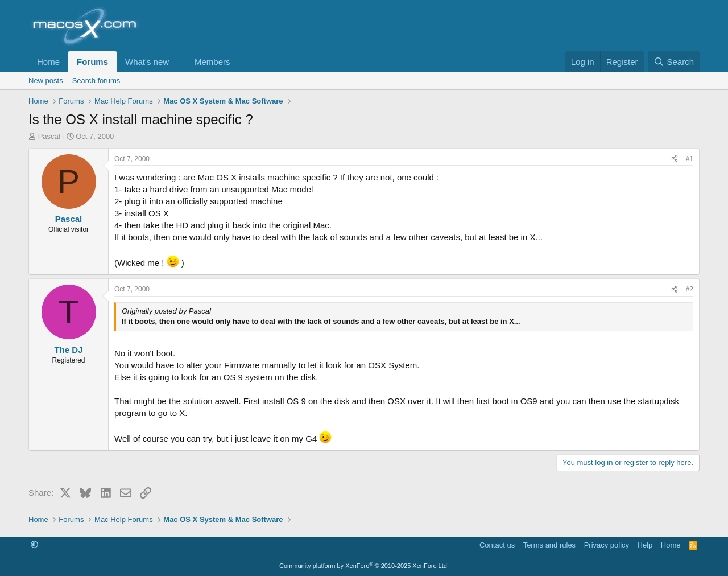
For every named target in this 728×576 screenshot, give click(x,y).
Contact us (497, 545)
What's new (147, 62)
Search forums (96, 81)
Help (645, 545)
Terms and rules (549, 545)
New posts (46, 81)
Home (48, 62)
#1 (690, 159)
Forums (92, 62)
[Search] (674, 62)
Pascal (49, 136)
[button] (178, 62)
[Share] (675, 159)
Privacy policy (607, 545)
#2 (690, 289)
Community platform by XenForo (364, 566)
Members (212, 62)
